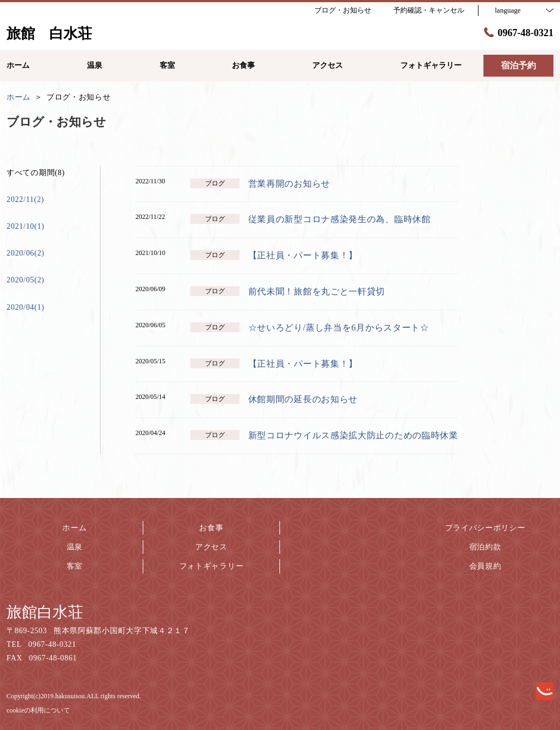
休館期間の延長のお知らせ (303, 399)
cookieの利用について (38, 710)
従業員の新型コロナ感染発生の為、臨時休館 (340, 219)
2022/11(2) (25, 199)
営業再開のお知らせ (289, 184)
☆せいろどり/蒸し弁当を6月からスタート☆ (339, 328)
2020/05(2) (25, 280)
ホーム (74, 528)
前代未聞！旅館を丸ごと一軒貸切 (317, 291)
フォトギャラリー (212, 566)
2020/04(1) (25, 307)
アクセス (211, 547)
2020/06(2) (25, 253)
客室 (75, 566)
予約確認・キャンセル (429, 10)
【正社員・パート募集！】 (303, 255)
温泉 (75, 547)
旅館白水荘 (45, 612)
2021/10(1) (25, 226)
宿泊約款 (485, 547)
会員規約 (485, 566)
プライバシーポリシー (485, 528)
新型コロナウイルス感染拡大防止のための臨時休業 (353, 435)
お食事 (211, 528)
